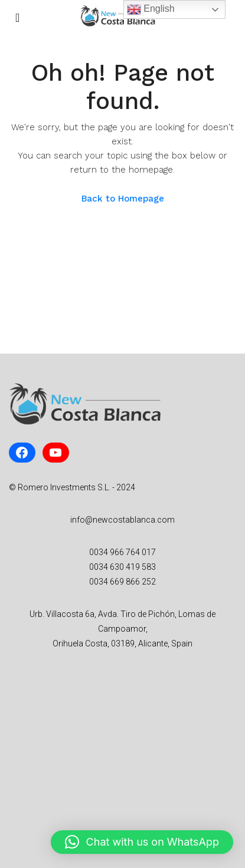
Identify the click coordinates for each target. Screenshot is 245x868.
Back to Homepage (123, 199)
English (151, 9)
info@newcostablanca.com (122, 520)
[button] (142, 842)
